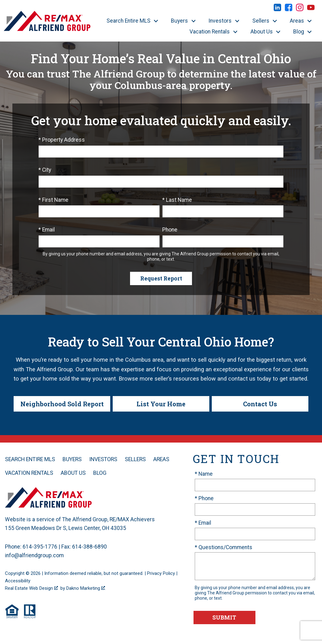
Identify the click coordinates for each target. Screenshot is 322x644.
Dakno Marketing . (86, 588)
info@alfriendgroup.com (34, 555)
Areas (161, 459)
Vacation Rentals (29, 473)
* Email (47, 230)
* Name (204, 474)
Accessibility (18, 581)
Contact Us (260, 404)
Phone (170, 230)
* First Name (53, 200)
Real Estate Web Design (31, 588)
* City (45, 170)
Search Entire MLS (30, 459)
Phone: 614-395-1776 (31, 547)
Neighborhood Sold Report (62, 404)
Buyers (72, 459)
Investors (103, 459)
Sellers (135, 459)
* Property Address (62, 140)
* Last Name (177, 200)
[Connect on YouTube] (311, 9)
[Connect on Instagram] (300, 9)
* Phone (204, 498)
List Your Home (161, 404)
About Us (73, 473)
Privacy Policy (161, 573)
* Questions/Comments (224, 547)
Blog (100, 473)
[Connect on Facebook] (289, 9)
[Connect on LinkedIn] (277, 9)
